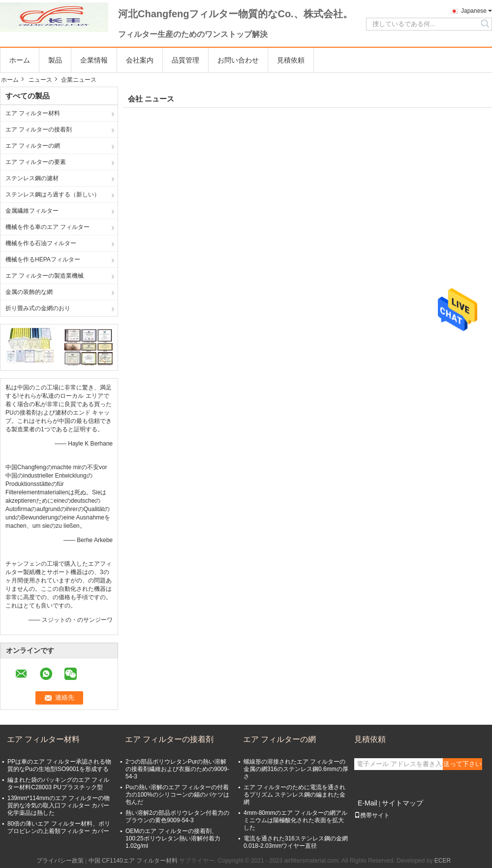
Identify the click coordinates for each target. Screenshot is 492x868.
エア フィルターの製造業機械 (45, 276)
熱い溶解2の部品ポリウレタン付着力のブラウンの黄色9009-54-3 (177, 817)
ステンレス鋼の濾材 (32, 178)
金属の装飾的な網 (29, 292)
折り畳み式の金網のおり (38, 308)
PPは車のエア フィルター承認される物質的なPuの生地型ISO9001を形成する (59, 765)
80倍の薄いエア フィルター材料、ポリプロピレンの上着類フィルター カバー (59, 827)
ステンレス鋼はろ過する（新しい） (53, 194)
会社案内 (140, 60)
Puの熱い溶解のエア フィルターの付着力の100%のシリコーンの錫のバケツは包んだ (177, 795)
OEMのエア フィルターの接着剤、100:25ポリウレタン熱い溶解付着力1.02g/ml (173, 838)
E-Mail (368, 803)
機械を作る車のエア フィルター (47, 227)
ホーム (20, 60)
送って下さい (462, 764)
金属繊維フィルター (32, 211)
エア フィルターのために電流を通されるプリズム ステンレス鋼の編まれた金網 (294, 795)
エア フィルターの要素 (36, 162)
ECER (443, 861)
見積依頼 (291, 60)
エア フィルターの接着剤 (39, 129)
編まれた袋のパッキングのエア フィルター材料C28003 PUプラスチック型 (58, 784)
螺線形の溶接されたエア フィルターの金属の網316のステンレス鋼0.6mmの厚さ (296, 769)
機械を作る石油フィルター (41, 243)
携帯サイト (372, 815)
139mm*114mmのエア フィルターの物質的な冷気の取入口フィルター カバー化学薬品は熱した (59, 805)
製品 (55, 60)
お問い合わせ (238, 60)
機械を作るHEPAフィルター (43, 259)
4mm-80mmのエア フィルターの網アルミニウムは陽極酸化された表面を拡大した (295, 820)
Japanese (474, 11)
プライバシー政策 (60, 861)
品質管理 (185, 60)
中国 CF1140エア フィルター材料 (133, 861)
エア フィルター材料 (33, 113)
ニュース (40, 80)
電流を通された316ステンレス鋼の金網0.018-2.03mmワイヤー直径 (296, 842)
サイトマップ (402, 803)
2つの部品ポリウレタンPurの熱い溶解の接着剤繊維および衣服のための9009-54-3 (177, 769)
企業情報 (94, 60)
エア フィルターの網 (33, 146)
